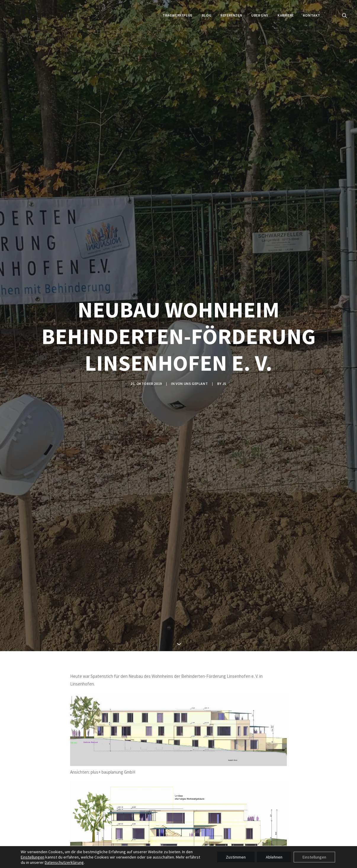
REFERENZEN (231, 15)
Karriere (286, 15)
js (224, 384)
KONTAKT (312, 15)
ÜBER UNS (260, 15)
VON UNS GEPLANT (192, 384)
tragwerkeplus (178, 15)
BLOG (207, 15)
